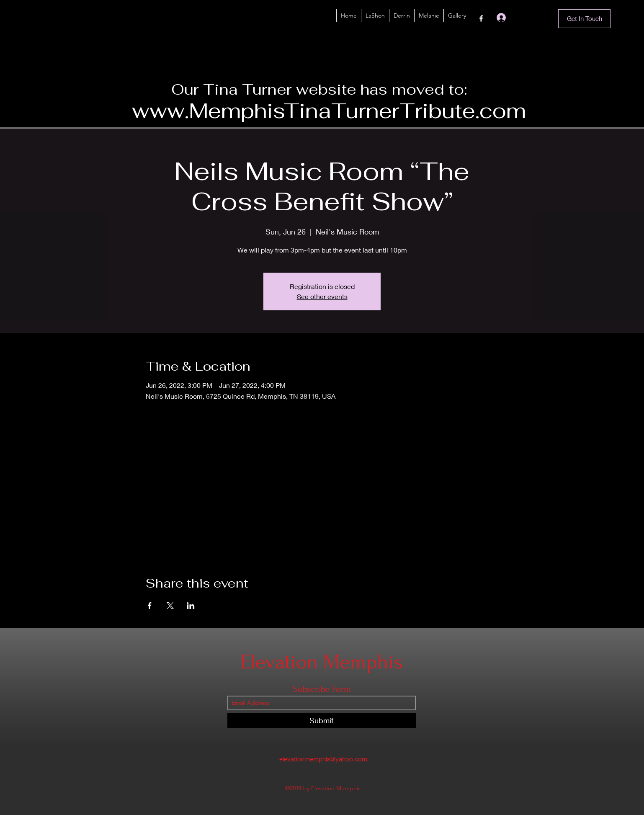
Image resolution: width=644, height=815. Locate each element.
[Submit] (322, 721)
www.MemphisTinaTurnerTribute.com (329, 111)
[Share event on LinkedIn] (191, 606)
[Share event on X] (170, 606)
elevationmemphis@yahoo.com (323, 759)
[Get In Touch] (584, 19)
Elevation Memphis (322, 662)
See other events (322, 296)
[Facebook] (481, 18)
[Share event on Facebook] (150, 606)
